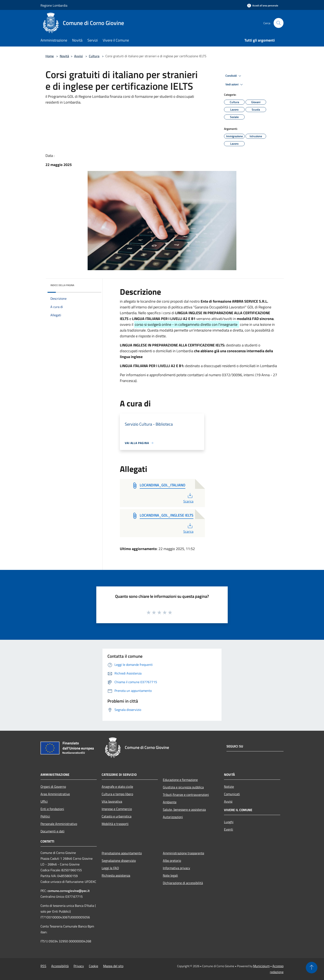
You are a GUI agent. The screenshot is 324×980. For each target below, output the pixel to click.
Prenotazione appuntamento (122, 853)
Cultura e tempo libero (117, 794)
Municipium (261, 966)
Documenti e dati (52, 831)
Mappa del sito (113, 966)
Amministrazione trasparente (183, 853)
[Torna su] (312, 968)
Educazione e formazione (180, 780)
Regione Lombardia (54, 5)
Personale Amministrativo (59, 824)
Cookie (94, 966)
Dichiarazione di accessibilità (183, 883)
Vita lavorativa (112, 801)
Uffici (44, 801)
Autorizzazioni (173, 817)
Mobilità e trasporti (115, 824)
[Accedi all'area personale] (263, 5)
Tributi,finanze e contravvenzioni (186, 795)
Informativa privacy (176, 868)
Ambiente (170, 802)
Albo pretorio (172, 861)
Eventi (229, 829)
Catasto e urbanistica (117, 816)
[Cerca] (279, 23)
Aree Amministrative (55, 794)
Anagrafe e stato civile (117, 787)
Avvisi (79, 56)
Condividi (234, 76)
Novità (64, 56)
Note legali (170, 875)
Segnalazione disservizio (119, 861)
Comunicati (232, 794)
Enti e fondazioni (52, 809)
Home (50, 56)
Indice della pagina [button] (62, 285)
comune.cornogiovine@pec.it (69, 891)
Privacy (79, 966)
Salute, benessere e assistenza (184, 809)
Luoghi (229, 822)
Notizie (229, 787)
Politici (45, 816)
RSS (43, 966)
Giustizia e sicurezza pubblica (183, 787)
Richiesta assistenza (116, 875)
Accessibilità (60, 966)
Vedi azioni (235, 85)
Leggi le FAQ (110, 868)
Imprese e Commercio (117, 809)
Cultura (94, 56)
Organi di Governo (53, 787)
